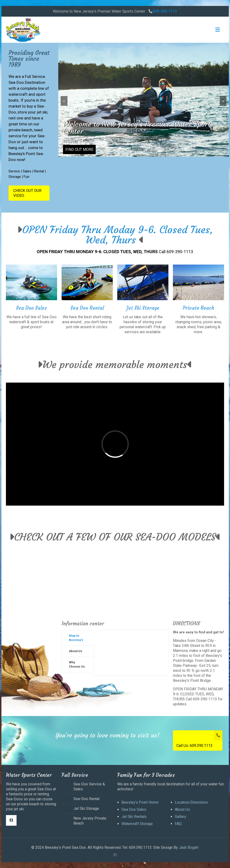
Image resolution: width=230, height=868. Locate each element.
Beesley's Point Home (140, 802)
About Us (182, 809)
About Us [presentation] (76, 651)
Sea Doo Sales (134, 809)
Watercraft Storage (137, 824)
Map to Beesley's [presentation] (76, 638)
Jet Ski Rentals (134, 817)
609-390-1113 (165, 11)
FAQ (178, 824)
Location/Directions (191, 802)
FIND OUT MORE (79, 149)
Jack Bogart (189, 847)
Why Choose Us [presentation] (77, 664)
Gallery (180, 817)
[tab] (78, 638)
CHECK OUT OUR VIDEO (27, 193)
